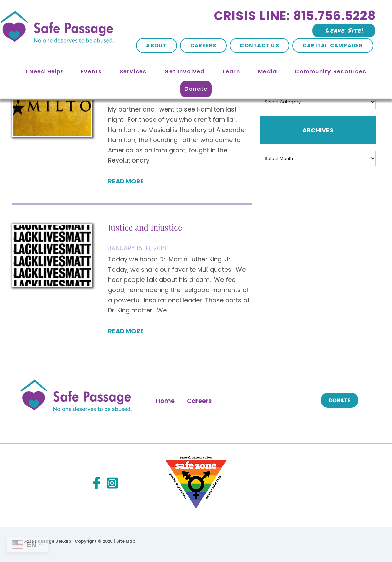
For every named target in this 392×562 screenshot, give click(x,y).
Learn (231, 72)
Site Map (126, 541)
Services (133, 72)
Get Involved (185, 72)
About (156, 45)
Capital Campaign (333, 45)
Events (91, 72)
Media (267, 72)
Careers (203, 45)
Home (165, 401)
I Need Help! (44, 72)
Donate (196, 89)
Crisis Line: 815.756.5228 (295, 16)
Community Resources (330, 72)
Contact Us (260, 45)
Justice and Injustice (145, 227)
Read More (126, 181)
